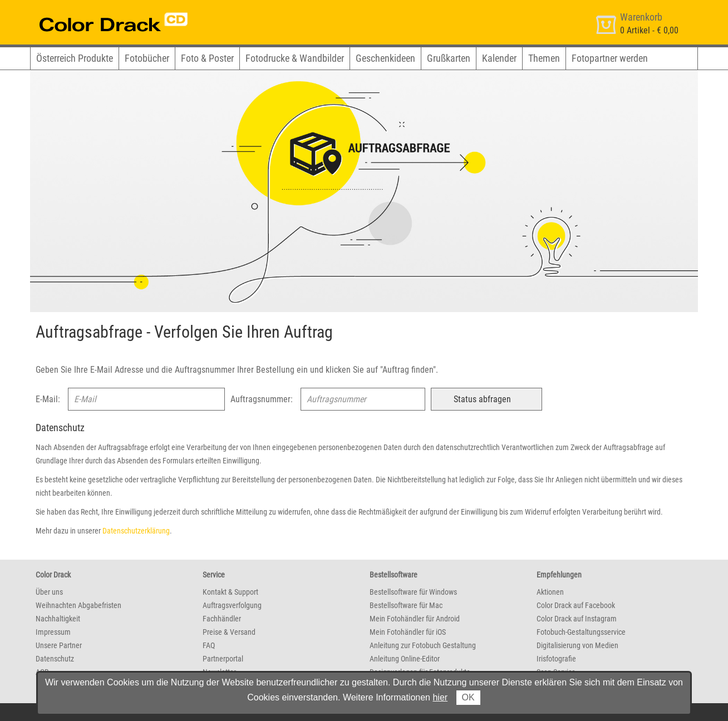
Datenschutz (55, 659)
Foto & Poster (207, 58)
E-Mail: (48, 399)
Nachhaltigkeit (58, 619)
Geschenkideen (385, 58)
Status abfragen (482, 399)
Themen (544, 58)
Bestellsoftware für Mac (406, 605)
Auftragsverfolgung (232, 605)
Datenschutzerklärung (136, 531)
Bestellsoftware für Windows (413, 592)
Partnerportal (223, 659)
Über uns (49, 592)
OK (468, 697)
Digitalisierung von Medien (577, 645)
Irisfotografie (556, 659)
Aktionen (550, 592)
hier (440, 697)
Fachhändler (222, 619)
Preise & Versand (229, 632)
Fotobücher (147, 58)
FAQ (209, 645)
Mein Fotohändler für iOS (408, 632)
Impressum (53, 632)
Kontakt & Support (230, 592)
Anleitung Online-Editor (405, 659)
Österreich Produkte (75, 58)
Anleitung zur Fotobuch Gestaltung (423, 645)
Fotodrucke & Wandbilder (295, 58)
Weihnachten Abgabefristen (78, 605)
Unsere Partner (59, 645)
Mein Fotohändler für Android (415, 619)
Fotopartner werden (610, 58)
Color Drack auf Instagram (577, 619)
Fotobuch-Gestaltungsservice (581, 632)
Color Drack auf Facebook (576, 605)
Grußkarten (449, 58)
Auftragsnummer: (262, 399)
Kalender (499, 58)
